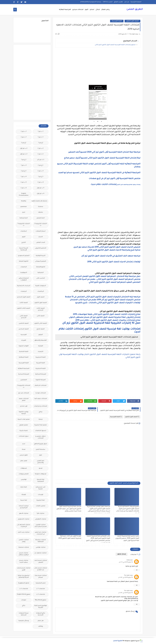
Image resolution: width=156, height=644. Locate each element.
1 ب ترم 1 (41, 132)
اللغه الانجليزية (41, 369)
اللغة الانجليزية (41, 357)
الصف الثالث (24, 303)
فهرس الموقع (118, 2)
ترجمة (41, 419)
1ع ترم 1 (41, 143)
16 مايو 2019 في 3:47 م (126, 578)
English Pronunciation (24, 195)
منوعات (24, 600)
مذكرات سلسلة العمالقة (41, 541)
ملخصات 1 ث (41, 589)
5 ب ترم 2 (24, 182)
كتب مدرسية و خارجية (41, 488)
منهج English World (24, 594)
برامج (41, 412)
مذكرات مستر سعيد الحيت (24, 562)
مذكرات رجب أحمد (24, 532)
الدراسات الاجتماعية (24, 286)
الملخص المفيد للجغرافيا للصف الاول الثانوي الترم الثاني (115, 282)
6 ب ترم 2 (24, 188)
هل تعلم (41, 621)
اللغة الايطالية (24, 357)
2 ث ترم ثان (41, 160)
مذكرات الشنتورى (24, 519)
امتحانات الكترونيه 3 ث (24, 387)
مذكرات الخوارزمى (41, 519)
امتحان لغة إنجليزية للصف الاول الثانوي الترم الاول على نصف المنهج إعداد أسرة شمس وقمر (69, 509)
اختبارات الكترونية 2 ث (41, 225)
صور (41, 455)
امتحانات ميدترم (78, 10)
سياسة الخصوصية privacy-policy (91, 2)
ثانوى (87, 10)
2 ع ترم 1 (24, 160)
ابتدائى (98, 10)
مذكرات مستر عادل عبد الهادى (41, 569)
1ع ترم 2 (24, 143)
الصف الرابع (41, 329)
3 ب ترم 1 (24, 165)
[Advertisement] (98, 66)
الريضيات (24, 291)
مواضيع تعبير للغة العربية (41, 607)
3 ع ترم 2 (24, 171)
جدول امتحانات (24, 436)
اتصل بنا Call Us (108, 2)
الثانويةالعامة (41, 267)
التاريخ (24, 243)
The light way (128, 575)
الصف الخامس (24, 323)
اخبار (24, 212)
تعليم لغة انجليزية (41, 425)
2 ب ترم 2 (41, 148)
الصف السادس (24, 329)
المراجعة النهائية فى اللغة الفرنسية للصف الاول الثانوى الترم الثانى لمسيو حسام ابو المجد (99, 173)
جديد (24, 444)
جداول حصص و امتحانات (41, 437)
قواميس (24, 480)
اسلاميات (24, 231)
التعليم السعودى (24, 256)
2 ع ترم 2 (41, 165)
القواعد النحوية (24, 346)
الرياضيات (41, 291)
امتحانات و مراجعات (41, 406)
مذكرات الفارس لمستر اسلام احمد (41, 526)
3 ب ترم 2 (41, 171)
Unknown (130, 560)
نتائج (24, 606)
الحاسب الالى (41, 278)
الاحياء (41, 237)
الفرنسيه (24, 335)
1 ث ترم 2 (24, 137)
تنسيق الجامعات (41, 431)
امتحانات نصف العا (41, 399)
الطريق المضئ (135, 9)
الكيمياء (41, 352)
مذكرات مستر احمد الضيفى (41, 562)
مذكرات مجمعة (24, 547)
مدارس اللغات (41, 506)
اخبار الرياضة (24, 218)
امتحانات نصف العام (24, 400)
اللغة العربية (41, 363)
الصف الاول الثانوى (132, 21)
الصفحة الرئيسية (136, 2)
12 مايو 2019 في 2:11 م (126, 562)
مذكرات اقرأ (41, 514)
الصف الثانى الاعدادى (24, 317)
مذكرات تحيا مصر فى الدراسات (41, 533)
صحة (24, 450)
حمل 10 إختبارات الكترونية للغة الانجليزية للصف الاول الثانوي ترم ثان (101, 323)
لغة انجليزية (41, 500)
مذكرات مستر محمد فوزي (24, 569)
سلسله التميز (41, 450)
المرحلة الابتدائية (41, 374)
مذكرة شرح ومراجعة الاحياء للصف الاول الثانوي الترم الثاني (114, 250)
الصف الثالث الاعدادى (41, 309)
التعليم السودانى (41, 261)
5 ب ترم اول (41, 188)
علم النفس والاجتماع (41, 462)
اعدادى (92, 10)
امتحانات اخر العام (41, 386)
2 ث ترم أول (24, 154)
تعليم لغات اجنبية (24, 419)
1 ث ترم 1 (41, 137)
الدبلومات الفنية (41, 286)
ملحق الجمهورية (24, 583)
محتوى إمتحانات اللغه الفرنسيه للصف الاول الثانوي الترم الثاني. (115, 45)
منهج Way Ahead (41, 600)
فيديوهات (24, 468)
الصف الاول (41, 297)
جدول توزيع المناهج (41, 444)
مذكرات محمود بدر (41, 553)
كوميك (24, 495)
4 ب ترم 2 (41, 182)
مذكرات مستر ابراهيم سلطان (24, 554)
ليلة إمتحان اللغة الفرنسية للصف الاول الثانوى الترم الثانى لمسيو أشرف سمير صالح (102, 158)
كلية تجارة (24, 487)
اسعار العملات (41, 231)
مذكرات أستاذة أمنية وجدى (24, 507)
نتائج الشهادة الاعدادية (41, 614)
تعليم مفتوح (24, 425)
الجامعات (24, 267)
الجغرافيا (41, 273)
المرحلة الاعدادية (24, 374)
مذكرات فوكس (41, 547)
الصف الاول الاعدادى (24, 297)
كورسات (41, 495)
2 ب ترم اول (24, 148)
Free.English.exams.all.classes (40, 201)
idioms (41, 212)
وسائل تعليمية (24, 621)
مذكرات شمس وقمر (24, 541)
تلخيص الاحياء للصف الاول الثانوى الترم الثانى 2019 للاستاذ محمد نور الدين (107, 247)
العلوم (41, 335)
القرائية (41, 346)
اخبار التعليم (41, 218)
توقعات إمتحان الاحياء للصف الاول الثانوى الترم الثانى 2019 (114, 262)
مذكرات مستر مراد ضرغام (41, 577)
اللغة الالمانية (24, 352)
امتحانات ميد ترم (24, 393)
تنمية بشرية (24, 431)
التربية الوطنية (41, 256)
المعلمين (24, 380)
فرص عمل (24, 461)
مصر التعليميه (41, 583)
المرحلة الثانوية (41, 380)
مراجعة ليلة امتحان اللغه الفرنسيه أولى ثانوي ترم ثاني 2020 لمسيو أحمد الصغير (104, 152)
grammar (24, 207)
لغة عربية (24, 500)
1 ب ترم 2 (24, 132)
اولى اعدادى (24, 406)
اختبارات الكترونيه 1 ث (24, 225)
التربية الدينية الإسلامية (24, 249)
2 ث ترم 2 (41, 154)
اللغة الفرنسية (117, 21)
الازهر (24, 237)
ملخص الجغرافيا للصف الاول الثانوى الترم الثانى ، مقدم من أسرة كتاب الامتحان (105, 279)
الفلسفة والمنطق (41, 340)
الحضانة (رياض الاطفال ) (24, 279)
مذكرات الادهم (24, 514)
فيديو (41, 468)
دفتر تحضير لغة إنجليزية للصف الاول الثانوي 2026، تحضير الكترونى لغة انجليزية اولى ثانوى (127, 538)
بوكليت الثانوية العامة (24, 413)
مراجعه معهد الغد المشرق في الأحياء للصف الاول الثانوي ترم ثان (111, 256)
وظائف (41, 626)
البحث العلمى (41, 243)
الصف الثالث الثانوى (24, 308)
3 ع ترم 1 (41, 177)
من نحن (127, 2)
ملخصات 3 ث (41, 594)
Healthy (24, 201)
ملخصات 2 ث (24, 589)
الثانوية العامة (24, 261)
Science (41, 207)
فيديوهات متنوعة (41, 474)
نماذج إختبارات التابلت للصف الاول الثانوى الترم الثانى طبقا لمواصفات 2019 (107, 314)
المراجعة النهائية (65, 10)
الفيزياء (24, 340)
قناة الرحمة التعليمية (41, 481)
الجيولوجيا (24, 273)
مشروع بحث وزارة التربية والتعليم (24, 577)
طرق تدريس (24, 455)
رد (137, 570)
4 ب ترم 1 (24, 177)
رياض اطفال (105, 10)
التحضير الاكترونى (41, 248)
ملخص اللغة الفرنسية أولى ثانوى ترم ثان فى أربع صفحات (115, 179)
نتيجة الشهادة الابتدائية (24, 614)
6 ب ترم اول (41, 194)
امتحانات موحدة (41, 393)
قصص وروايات (24, 474)
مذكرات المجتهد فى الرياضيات (24, 526)
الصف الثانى (41, 316)
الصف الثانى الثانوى (41, 323)
